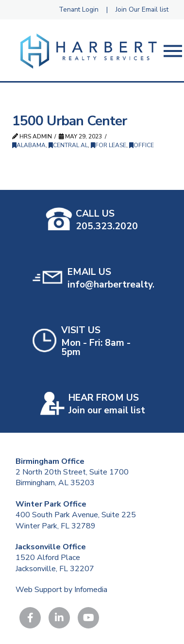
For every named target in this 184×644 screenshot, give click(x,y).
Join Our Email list (142, 9)
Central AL (68, 145)
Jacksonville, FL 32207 (55, 569)
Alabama (29, 145)
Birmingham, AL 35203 (55, 483)
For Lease (109, 145)
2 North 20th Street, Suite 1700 (72, 472)
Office (142, 145)
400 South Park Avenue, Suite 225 (76, 515)
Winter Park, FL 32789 (56, 526)
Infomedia (91, 590)
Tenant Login (79, 9)
